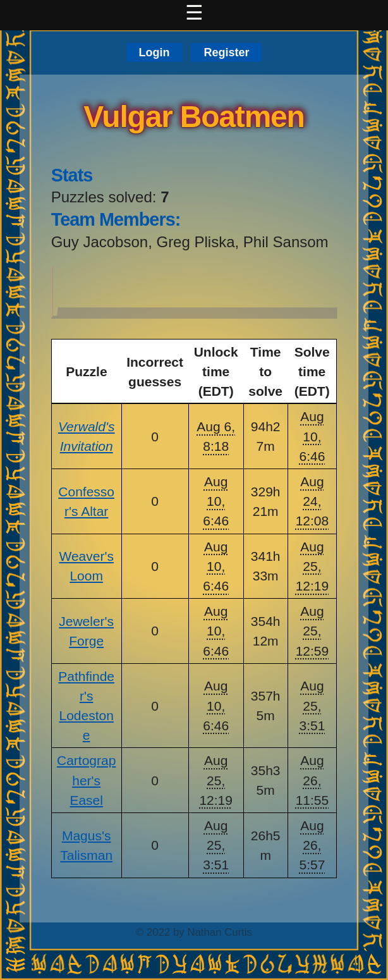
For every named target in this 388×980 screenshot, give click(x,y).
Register (226, 52)
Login (155, 52)
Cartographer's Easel (86, 780)
